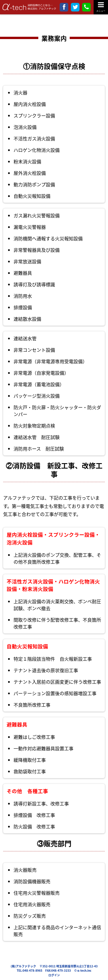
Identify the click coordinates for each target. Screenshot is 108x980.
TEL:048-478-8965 (30, 970)
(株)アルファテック (23, 966)
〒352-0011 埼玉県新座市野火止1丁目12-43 (69, 966)
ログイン (54, 975)
